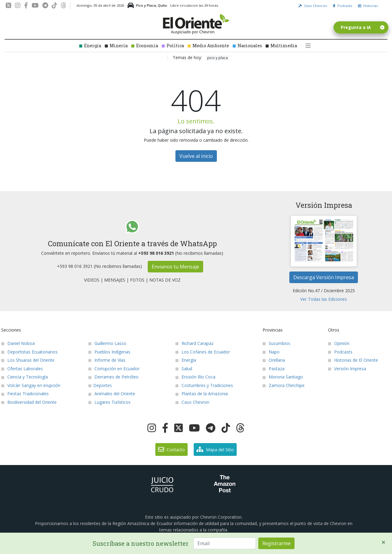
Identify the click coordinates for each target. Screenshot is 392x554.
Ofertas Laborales (22, 369)
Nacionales (247, 46)
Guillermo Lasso (107, 343)
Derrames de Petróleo (113, 377)
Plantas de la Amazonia (202, 394)
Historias (368, 6)
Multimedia (281, 46)
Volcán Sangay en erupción (31, 385)
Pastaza (274, 369)
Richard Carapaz (194, 343)
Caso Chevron (313, 6)
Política (173, 46)
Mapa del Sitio (215, 449)
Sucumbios (276, 343)
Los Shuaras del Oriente (28, 360)
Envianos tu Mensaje (175, 267)
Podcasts (343, 6)
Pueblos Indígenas (109, 352)
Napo (271, 352)
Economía (145, 46)
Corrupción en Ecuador (114, 369)
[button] (309, 46)
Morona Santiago (283, 377)
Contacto (171, 449)
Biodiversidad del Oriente (29, 402)
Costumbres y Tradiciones (204, 385)
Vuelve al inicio (196, 156)
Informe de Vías (107, 360)
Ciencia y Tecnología (25, 377)
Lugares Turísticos (109, 402)
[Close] (383, 542)
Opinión (339, 343)
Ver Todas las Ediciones (324, 299)
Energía (90, 46)
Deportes (100, 385)
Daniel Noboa (18, 343)
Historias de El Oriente (353, 360)
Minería (116, 46)
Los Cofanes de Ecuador (203, 352)
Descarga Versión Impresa (324, 277)
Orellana (274, 360)
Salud (184, 369)
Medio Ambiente (208, 46)
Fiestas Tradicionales (25, 394)
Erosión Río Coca (195, 377)
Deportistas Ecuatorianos (29, 352)
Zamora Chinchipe (284, 385)
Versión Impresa (347, 369)
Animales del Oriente (112, 394)
